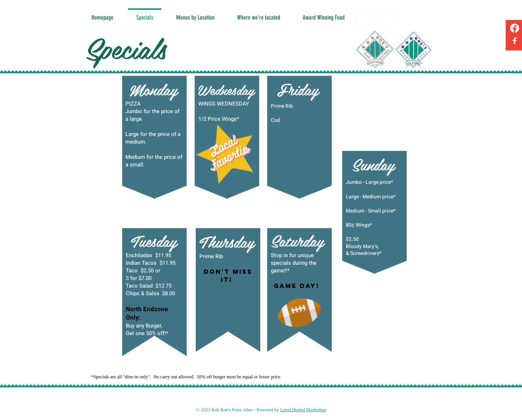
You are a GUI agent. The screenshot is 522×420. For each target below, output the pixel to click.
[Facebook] (515, 28)
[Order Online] (376, 18)
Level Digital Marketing (303, 410)
